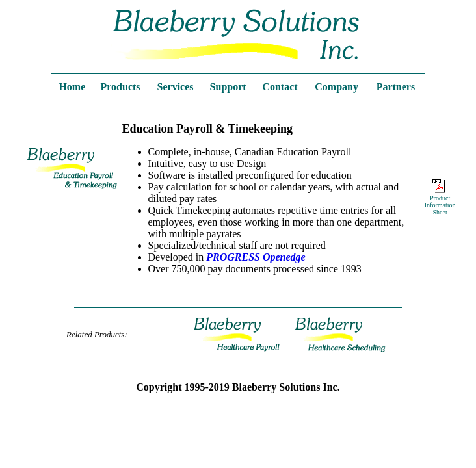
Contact (280, 87)
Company (337, 87)
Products (121, 87)
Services (176, 87)
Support (228, 87)
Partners (396, 87)
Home (72, 87)
